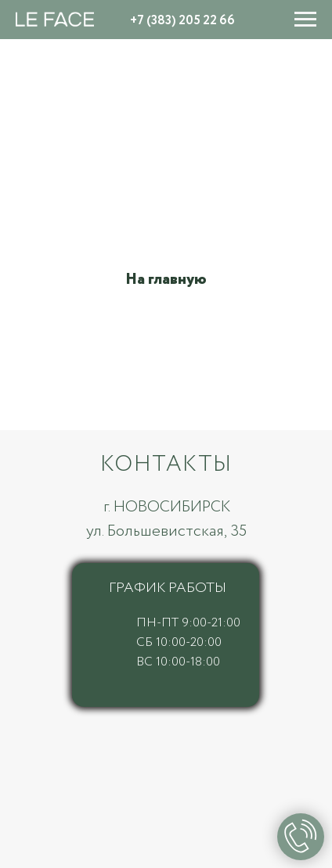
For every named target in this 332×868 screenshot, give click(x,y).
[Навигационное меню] (305, 20)
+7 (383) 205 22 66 (182, 21)
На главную (166, 280)
